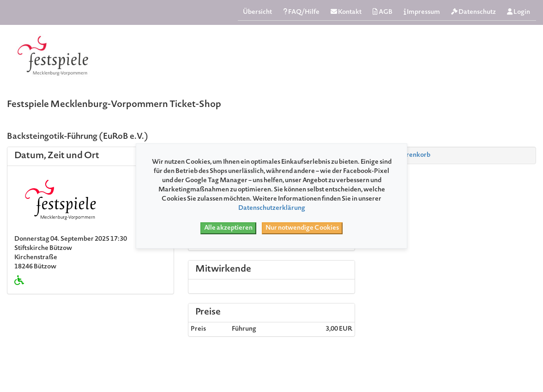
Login (519, 12)
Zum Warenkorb (402, 155)
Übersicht (257, 12)
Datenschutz (474, 12)
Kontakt (346, 12)
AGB (383, 12)
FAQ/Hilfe (301, 12)
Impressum (422, 12)
